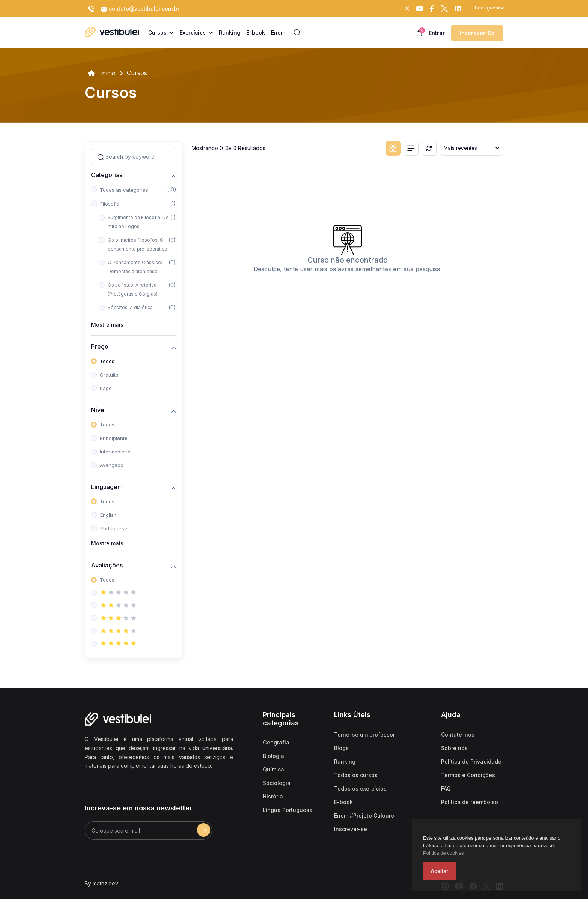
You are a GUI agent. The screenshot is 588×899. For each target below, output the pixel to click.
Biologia (274, 756)
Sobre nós (454, 748)
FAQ (446, 789)
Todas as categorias (124, 190)
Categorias (107, 175)
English (108, 515)
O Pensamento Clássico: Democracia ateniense (135, 267)
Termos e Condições (468, 775)
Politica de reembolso (469, 802)
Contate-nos (458, 735)
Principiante (114, 438)
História (273, 796)
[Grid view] (393, 148)
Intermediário (115, 452)
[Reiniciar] (429, 148)
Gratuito (109, 375)
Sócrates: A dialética (130, 307)
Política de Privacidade (471, 762)
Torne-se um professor (364, 735)
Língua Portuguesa (288, 810)
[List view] (411, 148)
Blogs (341, 748)
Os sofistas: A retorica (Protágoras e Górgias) (133, 289)
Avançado (112, 465)
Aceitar (439, 871)
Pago (106, 388)
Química (274, 769)
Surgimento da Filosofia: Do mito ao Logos (138, 222)
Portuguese (114, 528)
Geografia (276, 742)
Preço (100, 347)
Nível (98, 410)
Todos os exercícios (360, 789)
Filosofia (110, 204)
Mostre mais (107, 325)
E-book (343, 802)
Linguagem (107, 487)
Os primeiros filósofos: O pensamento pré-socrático (137, 244)
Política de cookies (443, 853)
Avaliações (107, 565)
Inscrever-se (477, 33)
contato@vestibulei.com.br (140, 9)
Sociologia (277, 783)
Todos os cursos (356, 775)
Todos (107, 361)
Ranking (345, 762)
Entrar (437, 33)
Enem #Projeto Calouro (364, 816)
